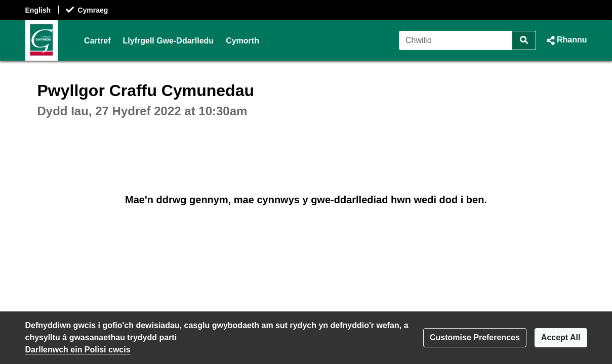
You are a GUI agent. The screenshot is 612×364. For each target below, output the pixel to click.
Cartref (97, 41)
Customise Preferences (475, 337)
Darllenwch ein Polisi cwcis (78, 350)
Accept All (561, 337)
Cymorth (242, 41)
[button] (565, 40)
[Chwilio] (456, 40)
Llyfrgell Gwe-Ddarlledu (169, 41)
